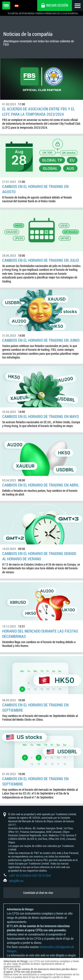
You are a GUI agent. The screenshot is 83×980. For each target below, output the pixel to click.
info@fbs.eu (16, 881)
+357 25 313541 (41, 875)
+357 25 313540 (19, 875)
